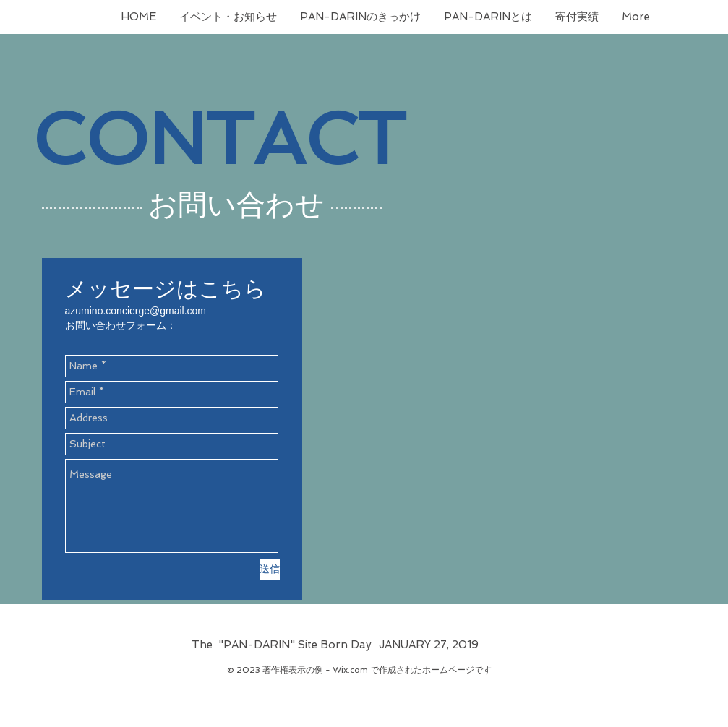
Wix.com (350, 670)
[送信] (270, 569)
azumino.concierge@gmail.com (136, 311)
